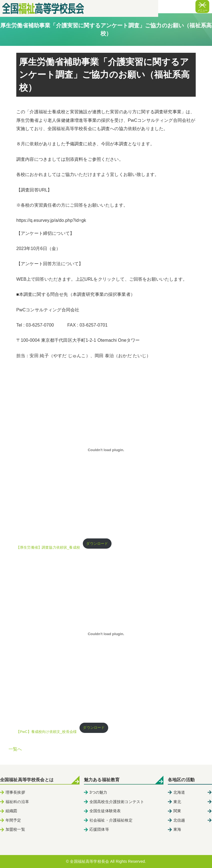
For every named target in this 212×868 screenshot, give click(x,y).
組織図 (11, 811)
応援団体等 (99, 829)
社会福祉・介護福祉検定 (111, 820)
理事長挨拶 (15, 792)
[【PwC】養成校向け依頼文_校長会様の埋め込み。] (106, 634)
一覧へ (15, 749)
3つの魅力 (98, 792)
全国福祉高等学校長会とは (27, 780)
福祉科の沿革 (17, 802)
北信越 (179, 820)
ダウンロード (97, 544)
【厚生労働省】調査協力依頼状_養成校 (48, 547)
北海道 (179, 792)
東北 (177, 802)
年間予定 (13, 820)
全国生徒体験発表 (105, 811)
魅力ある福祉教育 (102, 780)
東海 (177, 829)
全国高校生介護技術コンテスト (117, 802)
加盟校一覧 (15, 829)
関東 (177, 811)
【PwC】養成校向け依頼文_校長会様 (47, 732)
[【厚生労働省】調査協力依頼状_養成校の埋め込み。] (106, 450)
